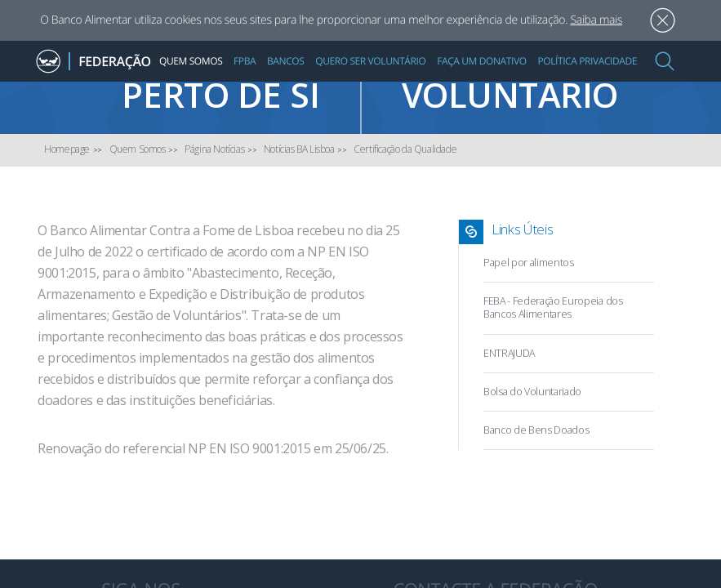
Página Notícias (214, 149)
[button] (665, 61)
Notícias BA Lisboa (299, 149)
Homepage (67, 149)
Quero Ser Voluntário (370, 61)
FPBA (245, 61)
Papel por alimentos (529, 263)
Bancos (285, 61)
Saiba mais (596, 20)
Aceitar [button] (663, 21)
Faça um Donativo (481, 61)
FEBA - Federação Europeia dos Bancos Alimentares (553, 307)
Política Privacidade (587, 61)
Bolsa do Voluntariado (532, 392)
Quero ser (541, 86)
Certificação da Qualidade (405, 149)
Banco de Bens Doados (536, 430)
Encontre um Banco (180, 86)
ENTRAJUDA (509, 353)
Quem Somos (191, 61)
